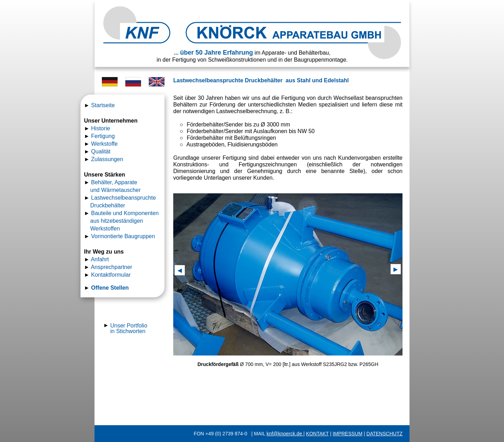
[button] (180, 270)
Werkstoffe (104, 144)
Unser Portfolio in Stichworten (129, 328)
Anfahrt (100, 259)
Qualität (101, 151)
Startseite (103, 105)
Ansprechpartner (111, 267)
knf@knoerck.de (285, 434)
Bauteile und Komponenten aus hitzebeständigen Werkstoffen (122, 221)
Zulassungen (107, 159)
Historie (100, 128)
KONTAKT (317, 434)
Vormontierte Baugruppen (123, 236)
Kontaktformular (111, 275)
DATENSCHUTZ (384, 434)
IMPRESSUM (348, 434)
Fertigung (103, 136)
